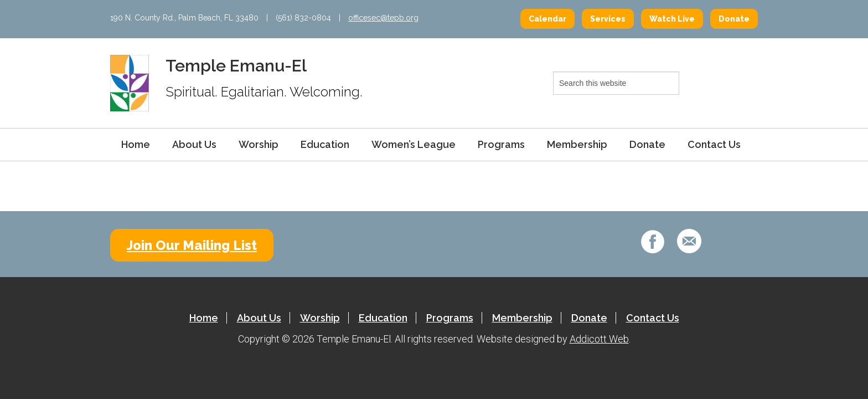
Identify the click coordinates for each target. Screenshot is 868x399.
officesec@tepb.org (383, 18)
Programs (501, 144)
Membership (577, 144)
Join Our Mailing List (192, 245)
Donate (734, 19)
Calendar (547, 19)
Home (136, 144)
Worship (259, 144)
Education (325, 144)
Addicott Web (599, 339)
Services (608, 19)
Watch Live (672, 19)
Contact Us (714, 144)
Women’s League (414, 144)
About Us (194, 144)
